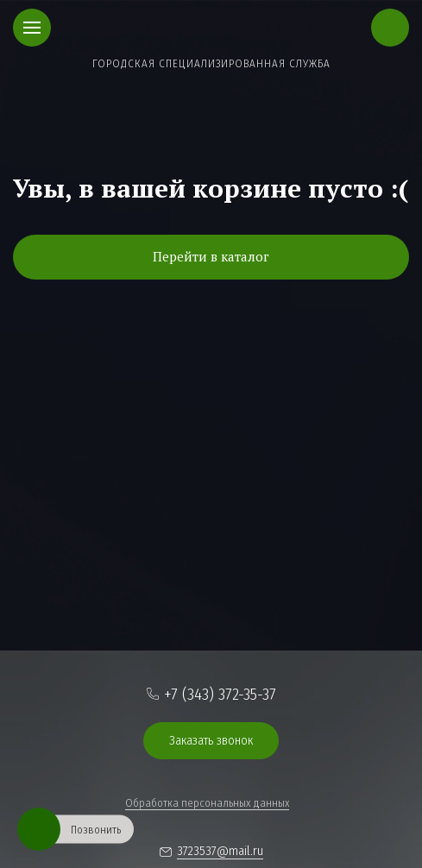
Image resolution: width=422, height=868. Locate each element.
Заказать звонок (211, 740)
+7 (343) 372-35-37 (220, 694)
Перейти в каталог (211, 256)
